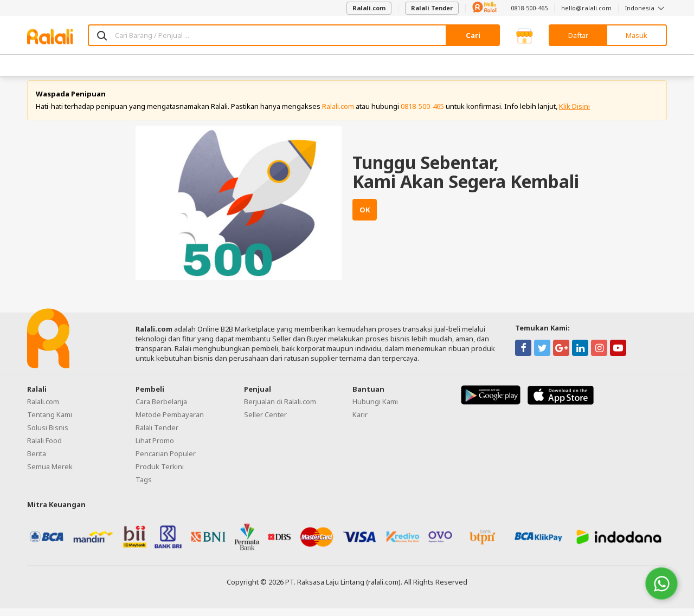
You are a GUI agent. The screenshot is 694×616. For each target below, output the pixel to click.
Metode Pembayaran (170, 422)
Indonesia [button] (646, 8)
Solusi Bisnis (48, 435)
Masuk (637, 35)
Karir (360, 422)
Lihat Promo (155, 448)
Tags (144, 487)
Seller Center (265, 422)
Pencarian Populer (166, 461)
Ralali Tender (432, 8)
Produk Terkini (160, 474)
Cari (473, 35)
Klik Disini (574, 114)
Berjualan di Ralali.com (280, 408)
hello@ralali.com (586, 8)
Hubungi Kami (375, 408)
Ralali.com (369, 8)
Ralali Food (44, 448)
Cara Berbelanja (161, 408)
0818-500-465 (529, 8)
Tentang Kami (50, 422)
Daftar (578, 35)
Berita (37, 461)
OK (365, 217)
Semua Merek (50, 474)
